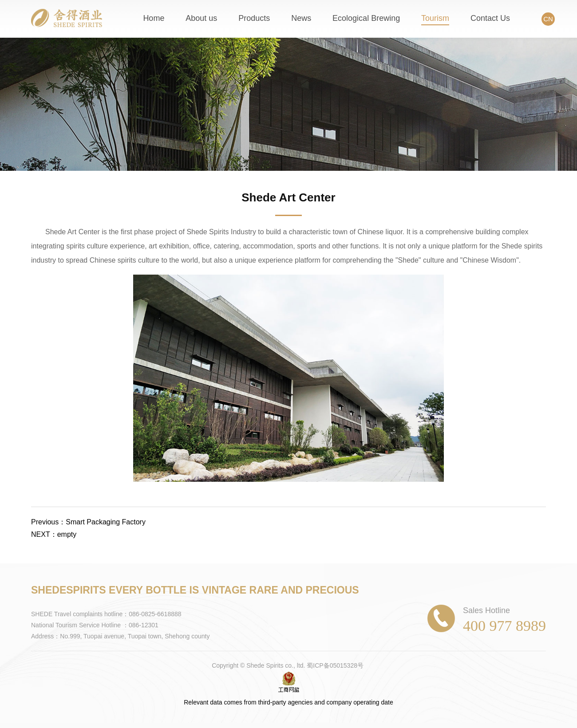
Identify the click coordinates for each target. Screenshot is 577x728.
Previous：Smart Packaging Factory (88, 522)
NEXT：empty (54, 534)
